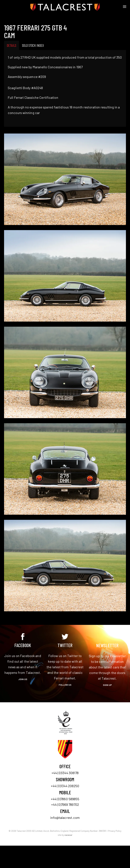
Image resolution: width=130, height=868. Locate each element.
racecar (68, 835)
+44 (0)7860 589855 (65, 799)
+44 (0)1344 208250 (65, 786)
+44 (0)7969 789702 (65, 804)
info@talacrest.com (65, 818)
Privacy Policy (115, 831)
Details (12, 45)
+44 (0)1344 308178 (65, 773)
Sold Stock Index (33, 45)
